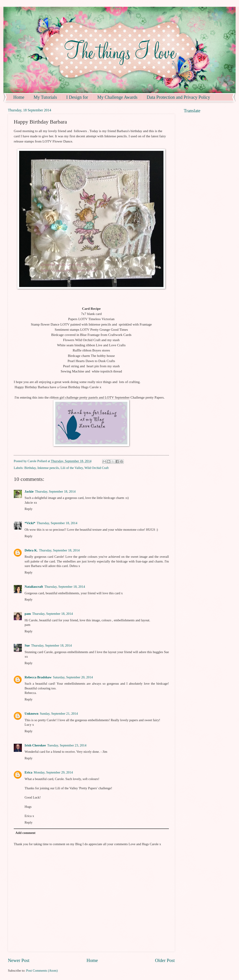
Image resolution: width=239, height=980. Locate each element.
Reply (29, 509)
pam (28, 614)
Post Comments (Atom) (42, 971)
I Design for (77, 97)
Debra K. (31, 550)
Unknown (31, 714)
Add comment (25, 833)
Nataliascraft (34, 587)
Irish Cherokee (35, 745)
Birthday (30, 468)
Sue (27, 645)
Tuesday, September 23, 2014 (67, 745)
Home (19, 97)
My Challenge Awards (117, 97)
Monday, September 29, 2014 (53, 772)
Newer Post (19, 960)
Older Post (165, 960)
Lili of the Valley (72, 468)
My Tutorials (45, 97)
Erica (28, 772)
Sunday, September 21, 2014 (59, 714)
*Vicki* (30, 523)
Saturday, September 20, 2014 (73, 677)
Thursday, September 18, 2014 (55, 491)
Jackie (29, 491)
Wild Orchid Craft (97, 468)
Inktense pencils (48, 468)
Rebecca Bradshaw (38, 677)
